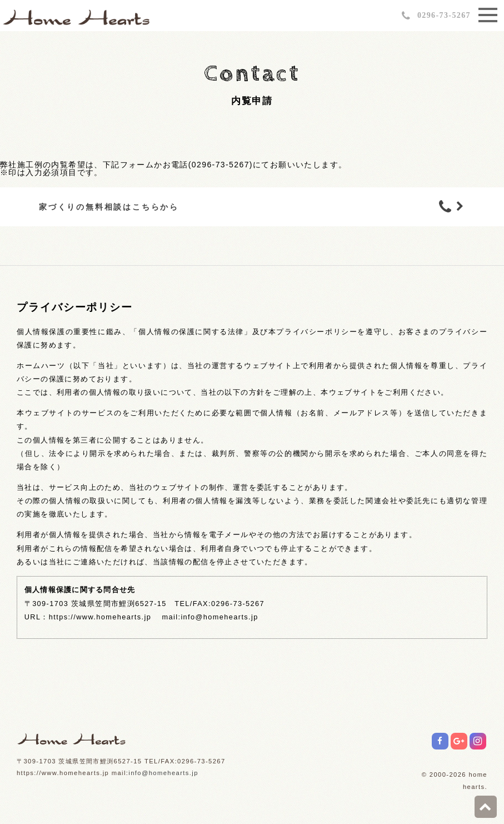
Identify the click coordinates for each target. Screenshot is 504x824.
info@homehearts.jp (163, 773)
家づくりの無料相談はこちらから (109, 207)
